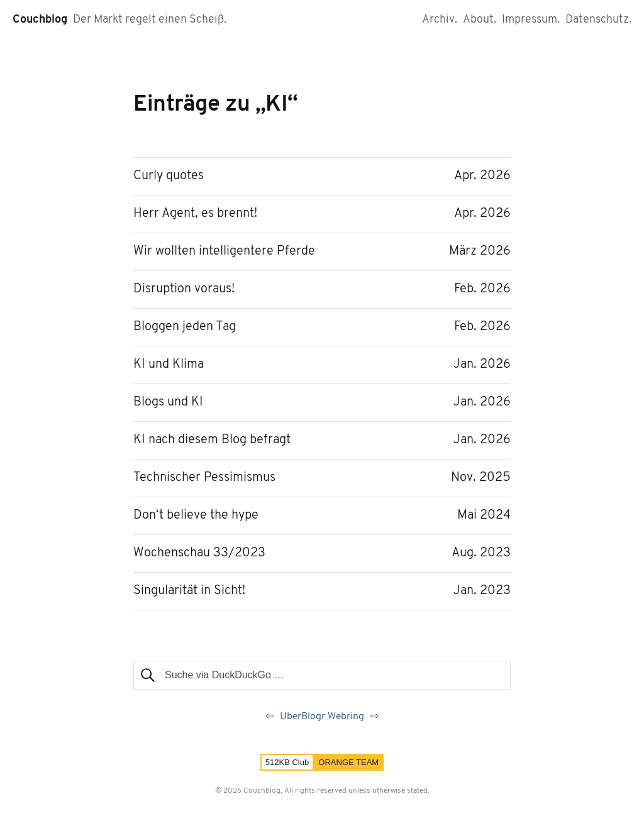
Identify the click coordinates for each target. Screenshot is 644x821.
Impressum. (531, 20)
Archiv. (440, 20)
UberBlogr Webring (322, 717)
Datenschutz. (598, 20)
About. (480, 20)
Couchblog (40, 20)
